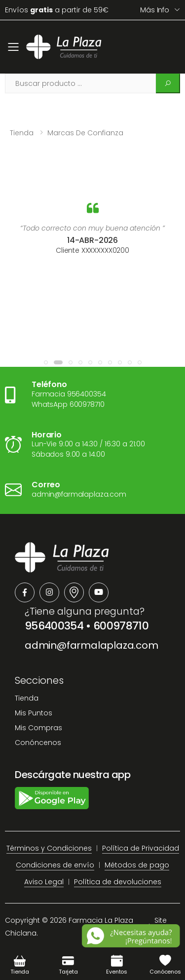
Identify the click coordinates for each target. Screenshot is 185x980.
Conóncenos (38, 743)
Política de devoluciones (118, 882)
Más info (155, 10)
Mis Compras (38, 728)
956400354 (54, 626)
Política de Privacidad (141, 848)
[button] (46, 362)
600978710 (121, 626)
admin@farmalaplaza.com (92, 645)
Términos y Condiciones (49, 848)
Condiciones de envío (55, 865)
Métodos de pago (137, 865)
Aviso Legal (44, 882)
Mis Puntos (34, 713)
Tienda (22, 133)
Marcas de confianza (85, 133)
